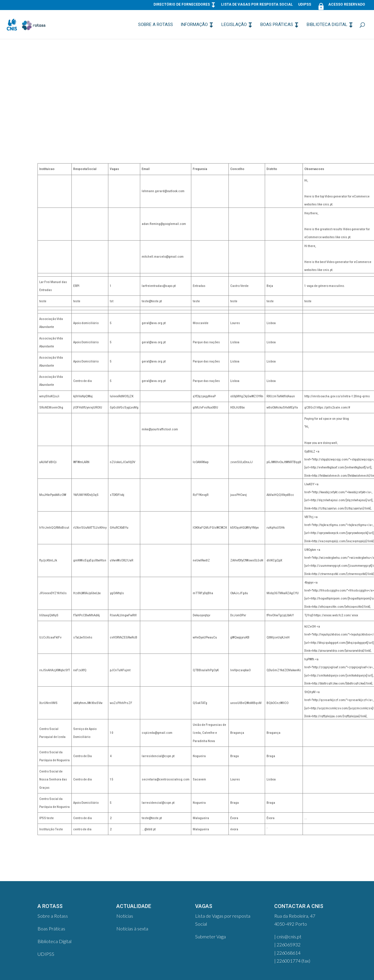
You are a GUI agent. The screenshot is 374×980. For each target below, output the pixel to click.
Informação (194, 25)
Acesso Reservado (341, 6)
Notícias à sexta (132, 928)
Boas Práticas (277, 25)
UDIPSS (305, 5)
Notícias (125, 916)
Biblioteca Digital (327, 25)
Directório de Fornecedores (182, 5)
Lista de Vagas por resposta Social (257, 5)
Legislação (234, 25)
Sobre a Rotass (156, 25)
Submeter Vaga (210, 936)
